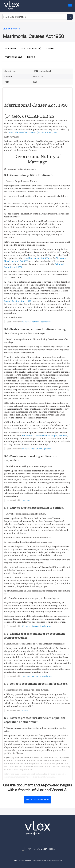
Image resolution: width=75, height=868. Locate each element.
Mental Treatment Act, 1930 (18, 301)
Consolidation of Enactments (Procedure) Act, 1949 (33, 132)
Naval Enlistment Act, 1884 (36, 258)
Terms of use (19, 861)
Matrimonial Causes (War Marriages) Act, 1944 (44, 435)
